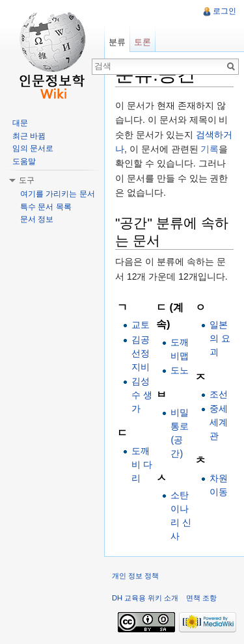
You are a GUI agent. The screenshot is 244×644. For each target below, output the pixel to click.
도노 (180, 370)
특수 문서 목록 (46, 207)
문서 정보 (37, 219)
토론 (142, 42)
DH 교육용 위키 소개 (145, 598)
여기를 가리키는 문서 (58, 194)
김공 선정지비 (141, 353)
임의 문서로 (33, 148)
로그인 (224, 11)
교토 (141, 325)
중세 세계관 (219, 422)
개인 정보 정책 (135, 576)
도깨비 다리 (142, 464)
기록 (210, 149)
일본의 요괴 (220, 338)
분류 (117, 42)
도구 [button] (27, 180)
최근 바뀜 (29, 136)
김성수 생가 (142, 395)
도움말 (24, 161)
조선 (219, 394)
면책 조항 (201, 598)
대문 (20, 123)
